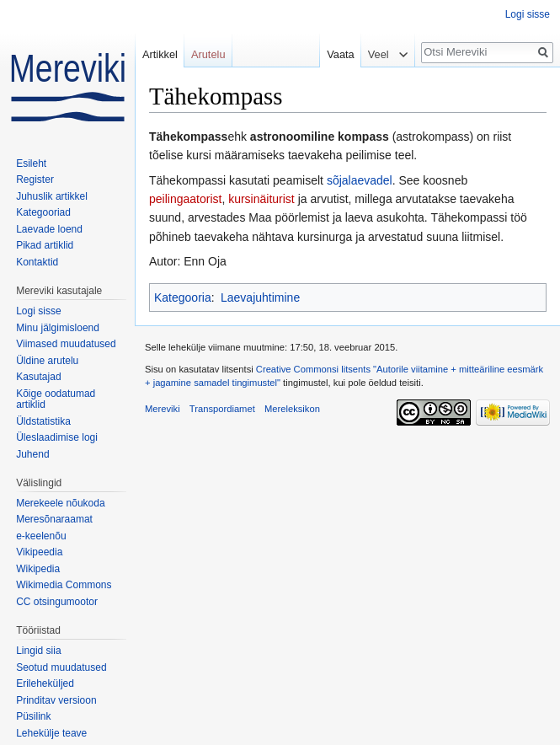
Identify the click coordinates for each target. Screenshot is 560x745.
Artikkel (160, 54)
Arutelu (208, 54)
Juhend (32, 454)
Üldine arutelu (47, 361)
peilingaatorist (185, 199)
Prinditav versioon (56, 700)
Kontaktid (37, 262)
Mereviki (163, 409)
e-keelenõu (41, 536)
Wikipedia (38, 569)
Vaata (336, 54)
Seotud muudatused (61, 667)
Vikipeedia (39, 552)
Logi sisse (528, 14)
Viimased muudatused (66, 344)
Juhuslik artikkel (52, 196)
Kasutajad (38, 377)
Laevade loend (49, 229)
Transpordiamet (222, 409)
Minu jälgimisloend (58, 328)
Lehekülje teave (51, 733)
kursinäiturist (261, 199)
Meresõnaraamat (54, 519)
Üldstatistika (43, 421)
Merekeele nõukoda (60, 503)
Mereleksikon (292, 409)
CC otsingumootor (57, 602)
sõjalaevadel (360, 180)
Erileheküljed (45, 683)
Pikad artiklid (45, 245)
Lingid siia (38, 651)
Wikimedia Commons (64, 585)
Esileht (31, 163)
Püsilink (33, 716)
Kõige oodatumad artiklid (56, 399)
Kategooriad (43, 212)
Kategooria (183, 297)
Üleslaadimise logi (57, 437)
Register (35, 180)
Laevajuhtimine (260, 297)
